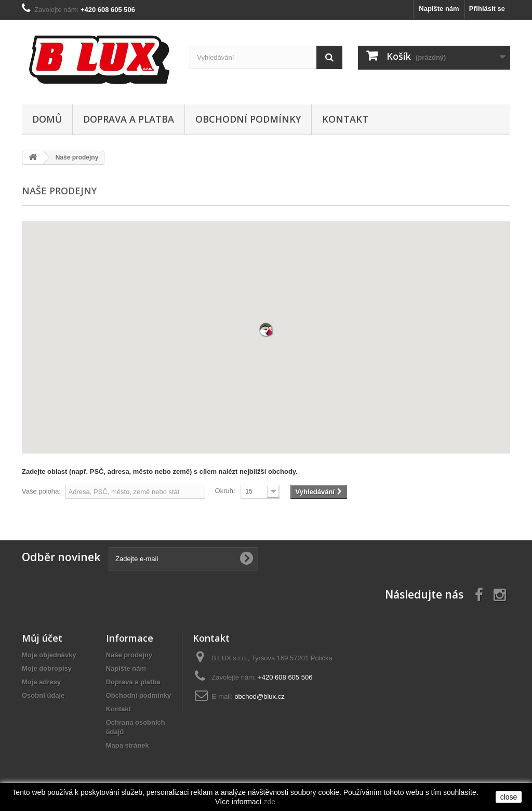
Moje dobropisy (47, 668)
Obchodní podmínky (248, 119)
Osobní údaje (43, 695)
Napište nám (439, 9)
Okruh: (225, 491)
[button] (266, 329)
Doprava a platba (129, 119)
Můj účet (42, 638)
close (509, 797)
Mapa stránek (128, 745)
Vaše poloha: (41, 491)
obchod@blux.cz (259, 696)
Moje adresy (41, 682)
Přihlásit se (487, 9)
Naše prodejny (129, 655)
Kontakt (345, 119)
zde (269, 802)
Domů (47, 119)
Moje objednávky (49, 655)
